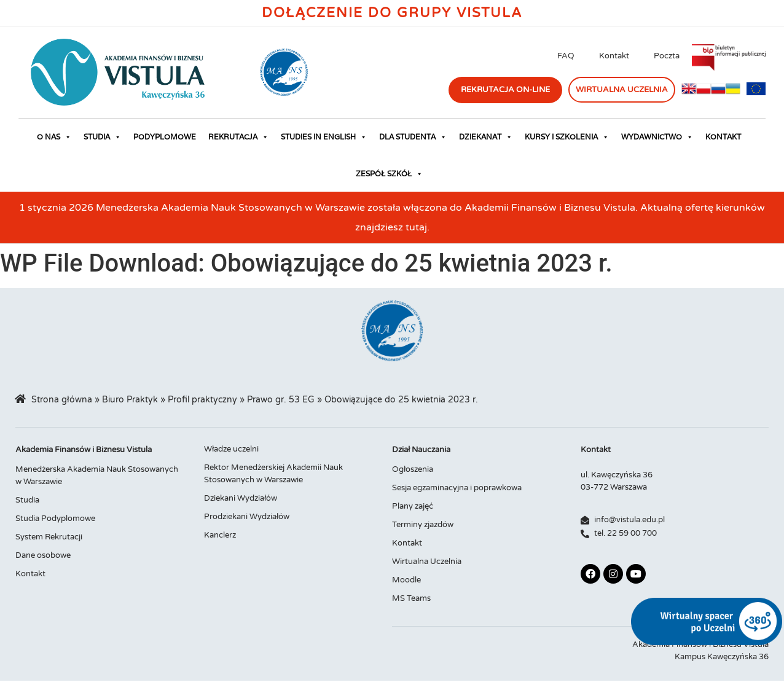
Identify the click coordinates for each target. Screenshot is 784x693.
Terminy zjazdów (423, 525)
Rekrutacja (238, 137)
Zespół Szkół (389, 174)
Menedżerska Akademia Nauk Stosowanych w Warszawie (97, 476)
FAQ (566, 56)
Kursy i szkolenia (567, 137)
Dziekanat (486, 137)
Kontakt (614, 56)
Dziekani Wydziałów (241, 498)
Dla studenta (413, 137)
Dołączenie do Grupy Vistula (392, 13)
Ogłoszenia (413, 469)
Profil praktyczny (202, 400)
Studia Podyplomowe (55, 519)
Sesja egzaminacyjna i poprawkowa (457, 488)
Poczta (667, 56)
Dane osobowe (43, 555)
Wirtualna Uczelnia (427, 562)
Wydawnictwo (657, 137)
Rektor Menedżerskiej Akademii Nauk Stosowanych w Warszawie (273, 474)
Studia (102, 137)
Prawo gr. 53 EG (281, 400)
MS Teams (411, 598)
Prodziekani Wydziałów (247, 517)
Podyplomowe (165, 137)
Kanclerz (220, 535)
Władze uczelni (231, 449)
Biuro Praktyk (130, 400)
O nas (54, 137)
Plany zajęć (413, 506)
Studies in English (324, 137)
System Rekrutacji (49, 537)
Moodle (406, 580)
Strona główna (62, 400)
